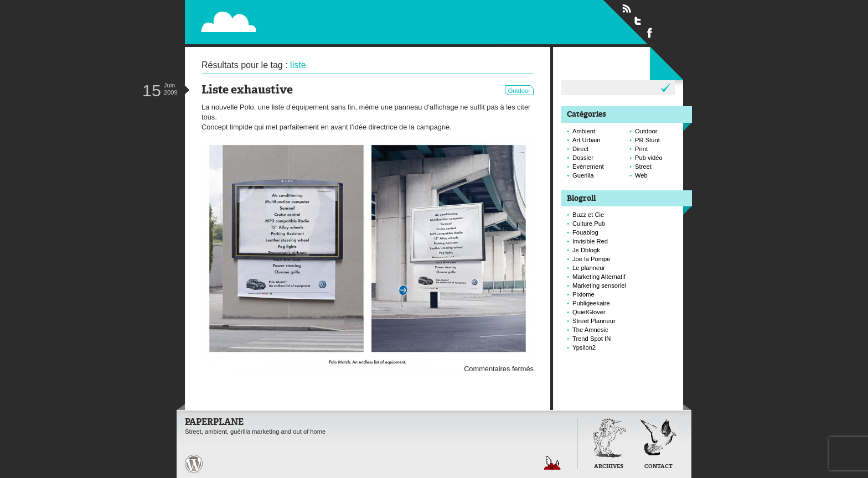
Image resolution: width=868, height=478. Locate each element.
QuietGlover (589, 312)
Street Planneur (594, 321)
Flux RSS (627, 9)
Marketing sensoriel (599, 285)
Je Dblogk (586, 250)
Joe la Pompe (591, 259)
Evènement (588, 167)
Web (641, 175)
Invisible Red (590, 241)
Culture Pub (589, 224)
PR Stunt (647, 140)
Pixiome (583, 294)
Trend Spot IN (591, 339)
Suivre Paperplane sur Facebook (650, 32)
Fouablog (585, 232)
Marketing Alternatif (599, 277)
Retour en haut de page (552, 463)
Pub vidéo (649, 158)
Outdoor (519, 91)
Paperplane (296, 15)
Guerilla (583, 175)
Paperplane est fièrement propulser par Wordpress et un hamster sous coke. (194, 464)
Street (643, 167)
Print (641, 149)
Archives (609, 467)
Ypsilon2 (584, 347)
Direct (580, 149)
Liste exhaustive (247, 90)
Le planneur (589, 268)
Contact (658, 467)
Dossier (583, 158)
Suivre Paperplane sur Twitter (638, 20)
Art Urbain (586, 140)
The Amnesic (590, 330)
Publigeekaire (591, 303)
